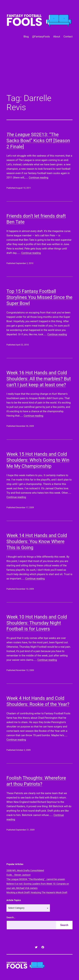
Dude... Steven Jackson (18, 875)
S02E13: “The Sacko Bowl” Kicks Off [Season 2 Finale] (38, 141)
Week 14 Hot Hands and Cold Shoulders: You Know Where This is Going (37, 542)
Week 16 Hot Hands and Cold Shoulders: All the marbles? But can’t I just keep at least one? (39, 379)
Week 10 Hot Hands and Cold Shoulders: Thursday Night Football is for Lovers (37, 623)
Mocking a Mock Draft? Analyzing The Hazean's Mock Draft (37, 892)
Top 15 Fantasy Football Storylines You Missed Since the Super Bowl (39, 297)
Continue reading (38, 178)
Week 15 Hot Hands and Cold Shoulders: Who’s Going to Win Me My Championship (38, 460)
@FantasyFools (41, 37)
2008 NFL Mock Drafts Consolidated (25, 870)
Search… (11, 917)
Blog (26, 37)
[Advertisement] (40, 71)
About (57, 37)
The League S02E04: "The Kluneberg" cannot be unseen (36, 879)
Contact (68, 37)
